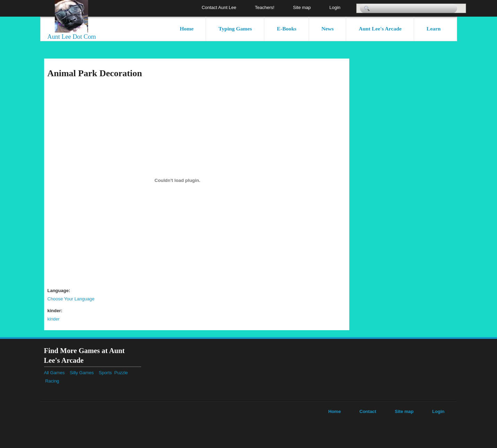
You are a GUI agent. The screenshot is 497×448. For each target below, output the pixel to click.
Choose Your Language (71, 299)
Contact (368, 411)
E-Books (286, 29)
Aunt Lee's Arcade (380, 29)
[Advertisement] (432, 162)
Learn (434, 29)
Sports (107, 373)
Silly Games (82, 373)
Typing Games (235, 29)
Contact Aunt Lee (219, 7)
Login (335, 7)
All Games (54, 373)
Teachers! (265, 7)
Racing (55, 381)
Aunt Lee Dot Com (72, 37)
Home (187, 29)
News (328, 29)
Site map (302, 7)
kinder (54, 319)
